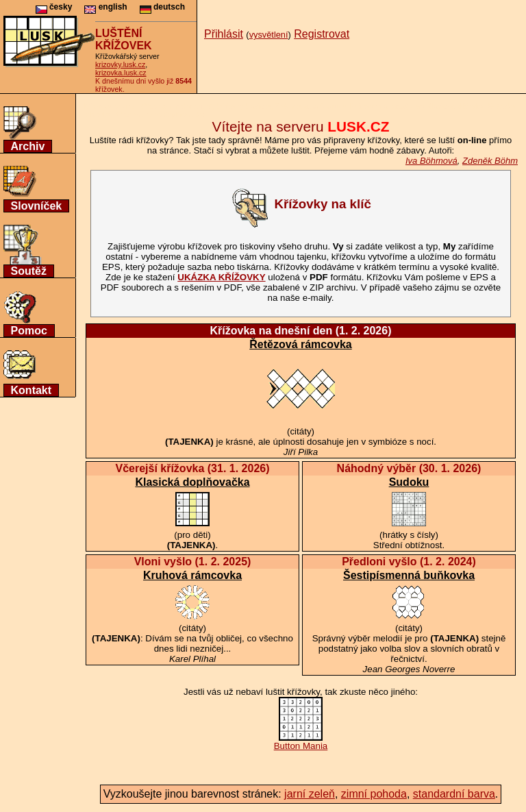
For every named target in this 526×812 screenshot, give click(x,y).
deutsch (162, 7)
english (105, 7)
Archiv (28, 146)
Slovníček (37, 206)
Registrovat (322, 34)
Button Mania (301, 742)
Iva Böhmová (431, 161)
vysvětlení (269, 35)
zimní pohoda (374, 794)
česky (54, 7)
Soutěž (29, 271)
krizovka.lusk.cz (121, 73)
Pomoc (29, 331)
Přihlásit (224, 34)
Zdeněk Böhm (490, 161)
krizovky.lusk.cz (120, 64)
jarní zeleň (310, 794)
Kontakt (32, 390)
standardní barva (454, 794)
